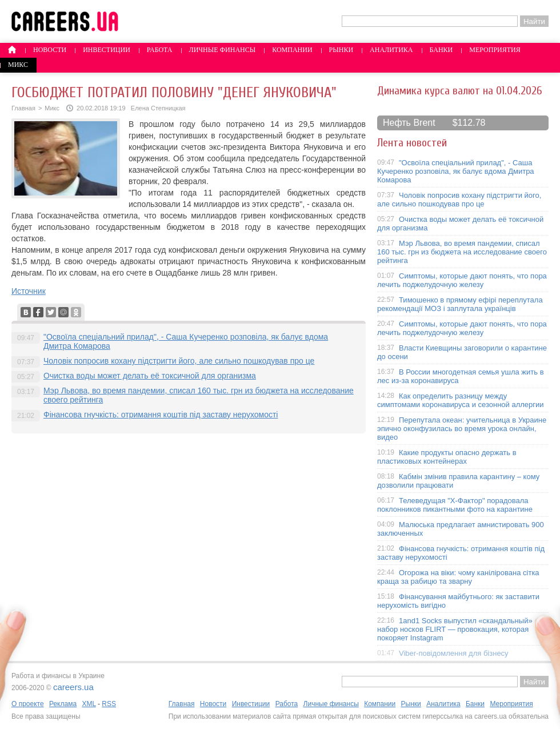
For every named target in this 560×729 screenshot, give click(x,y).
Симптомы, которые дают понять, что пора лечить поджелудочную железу (462, 280)
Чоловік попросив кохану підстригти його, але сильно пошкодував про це (179, 361)
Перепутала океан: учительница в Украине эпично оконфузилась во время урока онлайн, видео (462, 429)
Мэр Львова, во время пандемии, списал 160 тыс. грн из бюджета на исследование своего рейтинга (462, 252)
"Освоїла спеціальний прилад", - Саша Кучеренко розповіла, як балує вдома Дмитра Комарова (456, 171)
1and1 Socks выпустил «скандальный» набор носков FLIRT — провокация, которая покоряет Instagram (455, 629)
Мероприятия (495, 50)
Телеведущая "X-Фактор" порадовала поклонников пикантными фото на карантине (455, 505)
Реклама (63, 704)
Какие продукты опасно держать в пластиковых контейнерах (447, 457)
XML (89, 704)
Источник (29, 291)
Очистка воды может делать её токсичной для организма (150, 376)
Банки (441, 50)
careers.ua (73, 687)
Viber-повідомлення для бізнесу (454, 653)
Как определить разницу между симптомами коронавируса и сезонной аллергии (461, 400)
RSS (109, 704)
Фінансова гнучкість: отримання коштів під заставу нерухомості (161, 415)
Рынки (341, 50)
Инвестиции (107, 50)
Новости (50, 50)
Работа (160, 50)
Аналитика (391, 50)
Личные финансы (223, 50)
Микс (18, 65)
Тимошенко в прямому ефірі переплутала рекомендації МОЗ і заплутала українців (460, 304)
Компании (292, 50)
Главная (23, 108)
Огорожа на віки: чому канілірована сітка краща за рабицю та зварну (458, 577)
